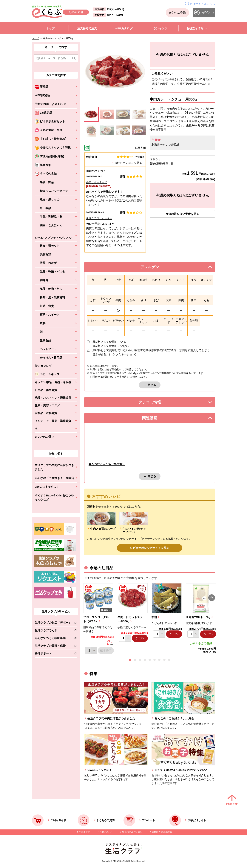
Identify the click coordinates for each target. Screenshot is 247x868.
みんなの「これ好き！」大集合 (54, 478)
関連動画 (155, 419)
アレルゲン (154, 268)
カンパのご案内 (45, 437)
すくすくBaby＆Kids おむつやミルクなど (54, 498)
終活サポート (53, 654)
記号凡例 (140, 148)
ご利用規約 (84, 832)
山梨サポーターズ (97, 182)
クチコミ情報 (155, 403)
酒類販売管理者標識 (162, 832)
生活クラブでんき (53, 631)
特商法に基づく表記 (132, 832)
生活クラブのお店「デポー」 (53, 623)
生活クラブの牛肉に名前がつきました (54, 467)
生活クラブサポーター (99, 218)
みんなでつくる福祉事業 (53, 639)
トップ (35, 38)
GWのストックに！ (47, 487)
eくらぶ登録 (177, 13)
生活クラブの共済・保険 (53, 646)
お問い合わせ (106, 832)
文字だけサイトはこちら (200, 4)
